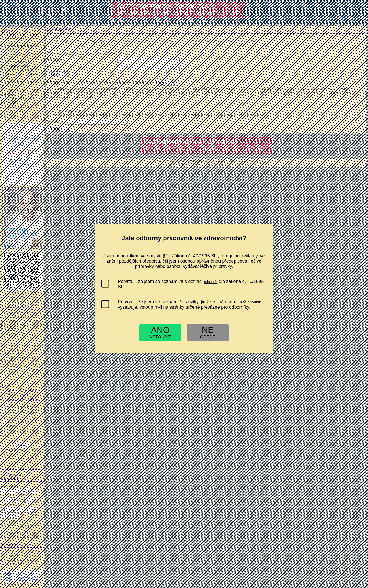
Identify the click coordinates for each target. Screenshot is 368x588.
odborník (211, 282)
